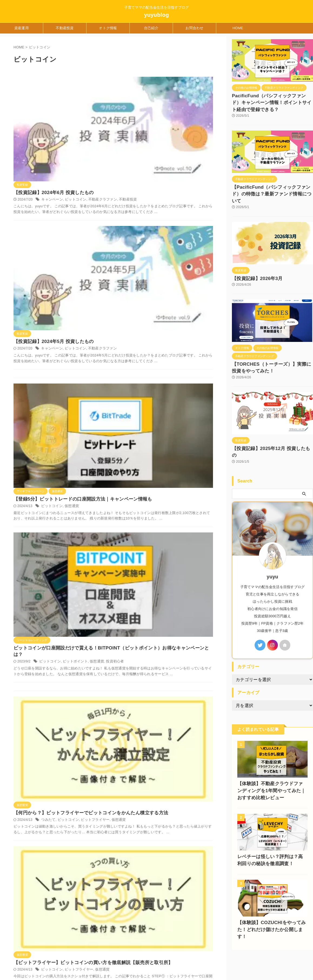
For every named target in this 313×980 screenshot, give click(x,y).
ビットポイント (158, 293)
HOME (238, 28)
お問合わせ (194, 28)
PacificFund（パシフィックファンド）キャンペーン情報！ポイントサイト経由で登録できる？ (272, 101)
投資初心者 (195, 293)
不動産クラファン (184, 95)
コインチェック (138, 550)
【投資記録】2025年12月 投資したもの (266, 435)
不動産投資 (65, 28)
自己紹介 (151, 28)
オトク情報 (108, 28)
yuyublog (156, 15)
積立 (192, 550)
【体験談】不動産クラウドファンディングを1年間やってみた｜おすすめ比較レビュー (272, 770)
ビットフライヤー (177, 364)
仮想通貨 (155, 229)
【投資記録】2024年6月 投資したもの (136, 88)
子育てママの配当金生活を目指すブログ (34, 938)
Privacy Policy (118, 947)
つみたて (133, 364)
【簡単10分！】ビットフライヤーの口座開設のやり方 (152, 480)
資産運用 (21, 28)
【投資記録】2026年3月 (253, 267)
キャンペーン (136, 95)
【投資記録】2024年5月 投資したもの (136, 150)
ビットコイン (158, 95)
